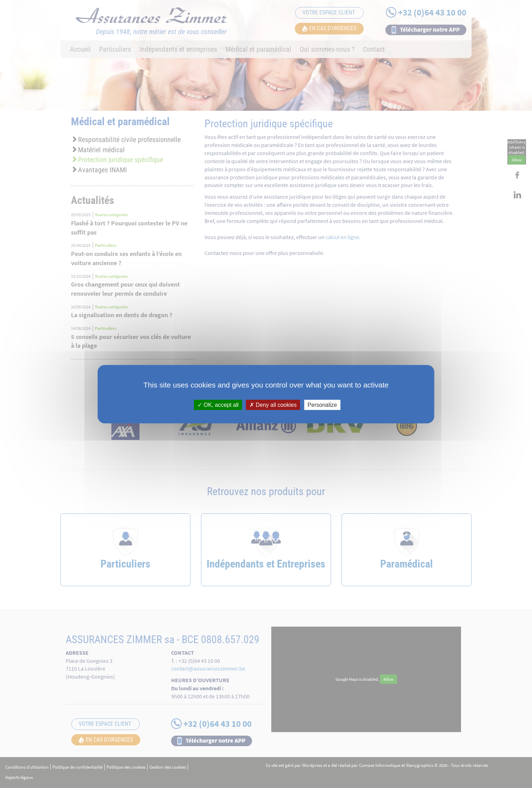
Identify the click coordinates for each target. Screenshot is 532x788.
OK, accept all (218, 405)
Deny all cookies (273, 405)
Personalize (322, 405)
